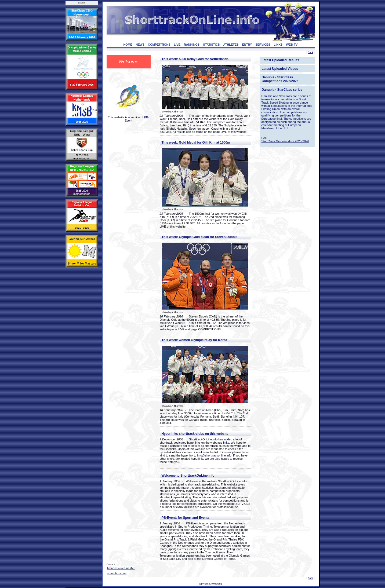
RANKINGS (192, 45)
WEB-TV (292, 45)
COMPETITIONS (159, 45)
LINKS (278, 45)
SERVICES (263, 45)
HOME (128, 45)
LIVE (177, 45)
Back (310, 52)
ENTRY (247, 45)
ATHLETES (231, 45)
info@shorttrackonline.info (214, 455)
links (226, 443)
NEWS (140, 45)
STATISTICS (211, 45)
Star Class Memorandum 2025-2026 (285, 141)
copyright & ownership (211, 584)
